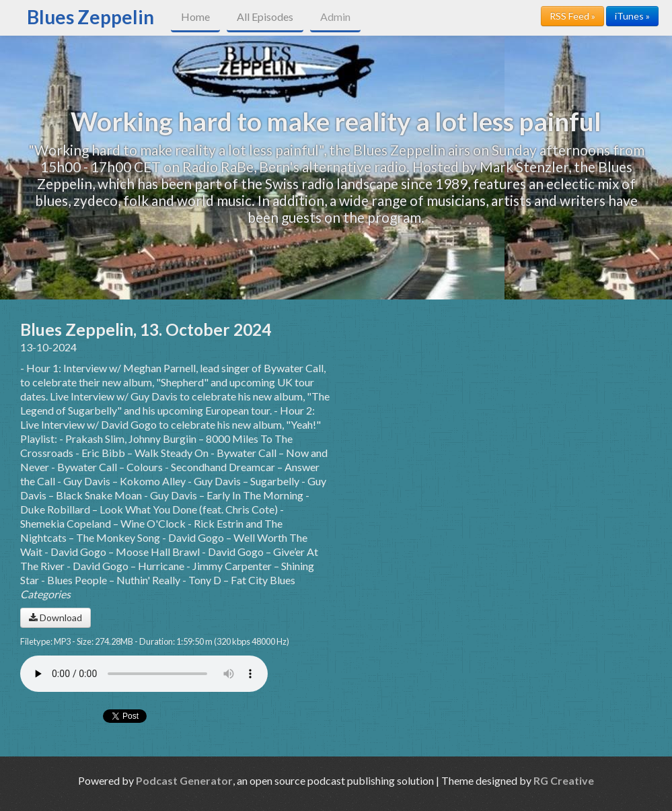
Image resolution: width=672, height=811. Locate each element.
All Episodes (265, 16)
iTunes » (632, 16)
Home (195, 16)
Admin (335, 16)
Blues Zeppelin (90, 17)
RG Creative (564, 780)
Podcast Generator (184, 780)
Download (55, 618)
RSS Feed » (572, 16)
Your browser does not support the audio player (144, 674)
